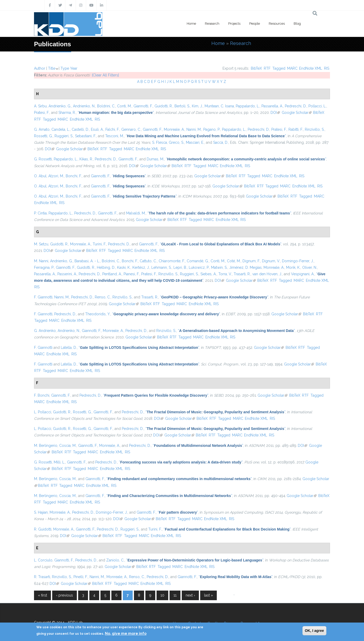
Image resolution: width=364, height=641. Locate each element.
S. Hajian (41, 512)
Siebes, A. (208, 274)
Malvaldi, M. (136, 213)
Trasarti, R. (242, 274)
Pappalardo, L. (248, 106)
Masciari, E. (195, 142)
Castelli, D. (80, 129)
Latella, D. (69, 348)
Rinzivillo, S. (315, 129)
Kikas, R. (86, 159)
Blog (297, 24)
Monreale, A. (174, 129)
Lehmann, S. (161, 267)
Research (212, 24)
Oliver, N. (310, 267)
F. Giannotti (43, 297)
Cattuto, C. (148, 261)
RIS (327, 68)
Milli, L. (59, 462)
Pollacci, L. (317, 106)
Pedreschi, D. (296, 106)
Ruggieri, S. (64, 136)
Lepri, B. (180, 267)
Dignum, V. (271, 261)
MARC (292, 68)
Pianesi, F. (132, 274)
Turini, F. (99, 244)
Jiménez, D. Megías (245, 267)
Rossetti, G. (43, 136)
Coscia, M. (68, 446)
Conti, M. (124, 106)
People (255, 24)
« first (42, 595)
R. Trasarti (42, 577)
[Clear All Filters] (105, 75)
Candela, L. (61, 129)
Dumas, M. (155, 159)
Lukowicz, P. (199, 267)
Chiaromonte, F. (172, 261)
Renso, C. (103, 297)
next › (190, 595)
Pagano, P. (212, 129)
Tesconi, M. (114, 136)
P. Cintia (40, 213)
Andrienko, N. (84, 106)
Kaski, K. (124, 267)
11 (175, 595)
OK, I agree (314, 631)
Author (40, 68)
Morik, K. (293, 267)
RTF (267, 68)
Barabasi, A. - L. (87, 261)
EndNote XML (311, 68)
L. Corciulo (43, 560)
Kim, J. (197, 106)
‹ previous (65, 595)
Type (65, 68)
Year (74, 68)
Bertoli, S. (182, 106)
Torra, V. (225, 274)
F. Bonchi (42, 395)
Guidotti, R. (164, 106)
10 (162, 595)
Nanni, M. (194, 129)
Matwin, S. (219, 267)
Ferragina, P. (44, 267)
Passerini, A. (67, 274)
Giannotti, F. (143, 106)
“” (116, 113)
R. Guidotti (43, 529)
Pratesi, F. (42, 113)
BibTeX (256, 68)
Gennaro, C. (131, 129)
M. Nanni (41, 261)
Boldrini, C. (106, 106)
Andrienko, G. (60, 106)
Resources (277, 24)
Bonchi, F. (74, 176)
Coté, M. (234, 261)
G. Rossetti (43, 159)
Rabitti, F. (296, 129)
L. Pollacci (43, 412)
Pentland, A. (112, 274)
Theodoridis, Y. (98, 314)
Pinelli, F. (81, 577)
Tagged (279, 68)
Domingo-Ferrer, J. (298, 261)
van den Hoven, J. (267, 274)
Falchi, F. (112, 129)
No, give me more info (126, 633)
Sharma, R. (67, 113)
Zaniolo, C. (115, 560)
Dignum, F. (251, 261)
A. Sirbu (40, 106)
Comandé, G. (198, 261)
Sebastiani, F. (86, 136)
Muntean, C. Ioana (219, 106)
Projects (234, 24)
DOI (275, 113)
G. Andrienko (45, 331)
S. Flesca (160, 142)
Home (191, 24)
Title (52, 68)
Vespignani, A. (303, 274)
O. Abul (40, 176)
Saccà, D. (221, 142)
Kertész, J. (141, 267)
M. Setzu (41, 244)
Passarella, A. (272, 106)
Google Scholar (297, 113)
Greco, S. (176, 142)
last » (208, 595)
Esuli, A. (97, 129)
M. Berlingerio (46, 446)
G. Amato (42, 129)
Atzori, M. (56, 176)
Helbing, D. (106, 267)
